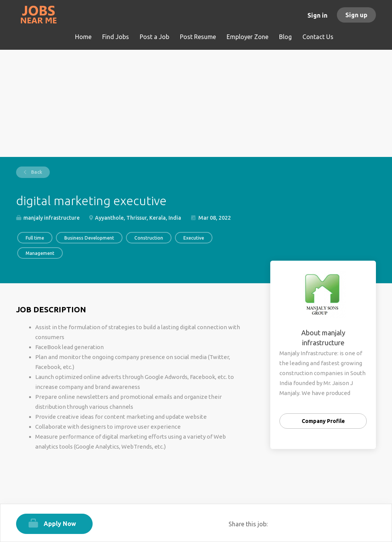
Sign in (317, 15)
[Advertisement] (196, 103)
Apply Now (60, 524)
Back (36, 172)
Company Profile (323, 421)
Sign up (356, 15)
